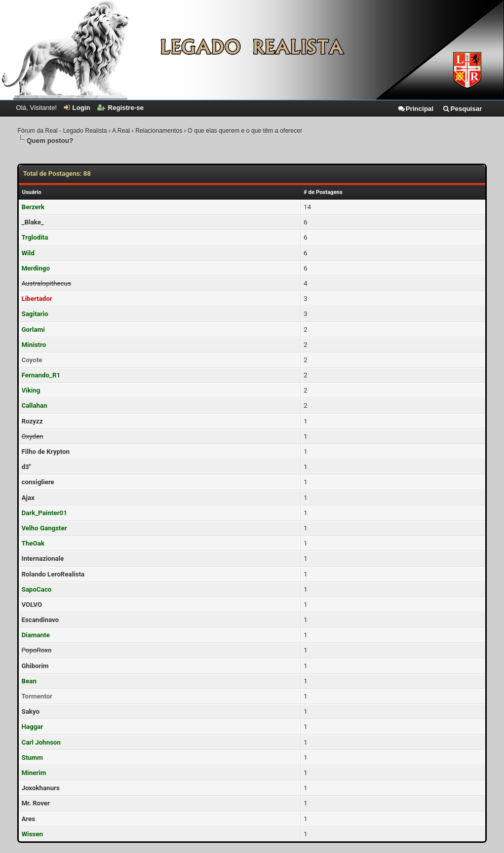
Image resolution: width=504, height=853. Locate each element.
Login (77, 108)
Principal (415, 109)
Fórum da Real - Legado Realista (62, 131)
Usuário (31, 192)
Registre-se (121, 108)
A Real (121, 131)
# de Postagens (323, 192)
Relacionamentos (159, 131)
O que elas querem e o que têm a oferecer (245, 131)
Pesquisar (462, 109)
